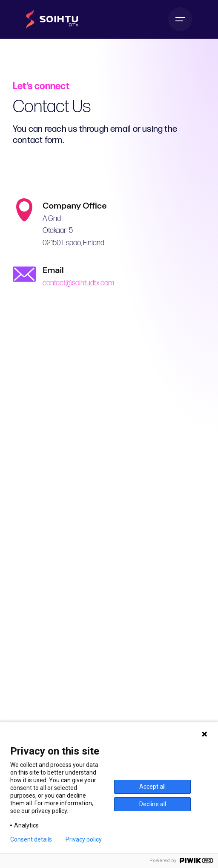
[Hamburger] (180, 19)
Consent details (31, 839)
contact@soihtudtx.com (77, 283)
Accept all (152, 787)
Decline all (153, 804)
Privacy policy (84, 839)
